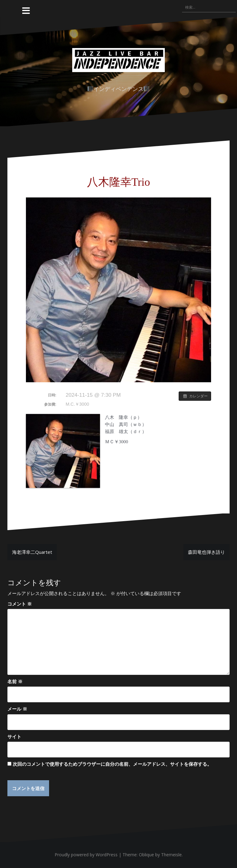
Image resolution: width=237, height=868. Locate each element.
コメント (20, 604)
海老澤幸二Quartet (32, 552)
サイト (14, 736)
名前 (15, 681)
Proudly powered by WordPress (86, 855)
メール (17, 709)
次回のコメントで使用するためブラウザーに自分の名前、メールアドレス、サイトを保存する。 (112, 764)
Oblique (146, 855)
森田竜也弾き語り (206, 552)
